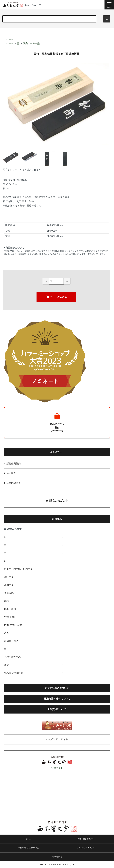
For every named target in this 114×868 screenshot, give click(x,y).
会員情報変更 (14, 483)
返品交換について (57, 709)
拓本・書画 (10, 609)
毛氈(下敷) (9, 617)
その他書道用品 (12, 657)
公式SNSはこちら (58, 740)
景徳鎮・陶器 (11, 641)
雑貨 (6, 665)
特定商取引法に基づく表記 (28, 848)
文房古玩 (9, 593)
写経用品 (9, 577)
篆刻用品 (9, 585)
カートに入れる (56, 297)
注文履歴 (11, 473)
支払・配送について (86, 839)
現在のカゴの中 (57, 501)
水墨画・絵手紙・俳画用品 (18, 569)
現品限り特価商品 (14, 673)
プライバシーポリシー (86, 848)
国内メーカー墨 (31, 43)
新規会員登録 (14, 464)
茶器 (6, 633)
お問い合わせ (57, 857)
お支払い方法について (57, 688)
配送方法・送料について (57, 699)
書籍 (6, 601)
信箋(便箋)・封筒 (13, 625)
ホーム (10, 39)
